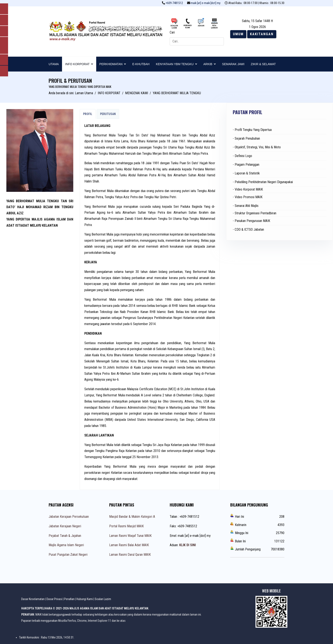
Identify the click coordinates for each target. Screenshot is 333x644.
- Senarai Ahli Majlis (246, 206)
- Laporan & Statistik (246, 173)
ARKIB (208, 64)
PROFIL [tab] (88, 114)
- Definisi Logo (242, 156)
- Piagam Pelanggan (246, 165)
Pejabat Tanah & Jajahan (65, 536)
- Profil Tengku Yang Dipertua (252, 130)
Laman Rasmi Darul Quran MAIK (130, 555)
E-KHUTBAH (141, 64)
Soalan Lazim (103, 599)
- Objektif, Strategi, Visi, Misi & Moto (257, 147)
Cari (172, 32)
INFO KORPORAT (77, 64)
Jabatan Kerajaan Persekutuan (69, 517)
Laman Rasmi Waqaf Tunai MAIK (130, 536)
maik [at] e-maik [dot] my (206, 3)
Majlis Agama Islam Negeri (66, 545)
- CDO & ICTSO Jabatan (248, 229)
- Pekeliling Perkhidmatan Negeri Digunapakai (263, 182)
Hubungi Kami (85, 599)
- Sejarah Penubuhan (246, 138)
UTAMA (54, 64)
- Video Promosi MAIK (248, 197)
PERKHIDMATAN (111, 64)
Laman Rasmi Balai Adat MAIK (129, 545)
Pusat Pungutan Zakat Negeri (68, 555)
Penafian (69, 599)
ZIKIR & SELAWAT (263, 64)
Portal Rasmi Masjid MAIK (126, 526)
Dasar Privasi (54, 599)
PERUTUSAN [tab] (108, 114)
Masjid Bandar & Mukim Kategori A (132, 517)
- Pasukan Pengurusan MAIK (251, 221)
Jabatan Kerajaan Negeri (65, 526)
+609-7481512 (174, 3)
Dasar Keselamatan (33, 599)
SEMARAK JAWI (233, 64)
